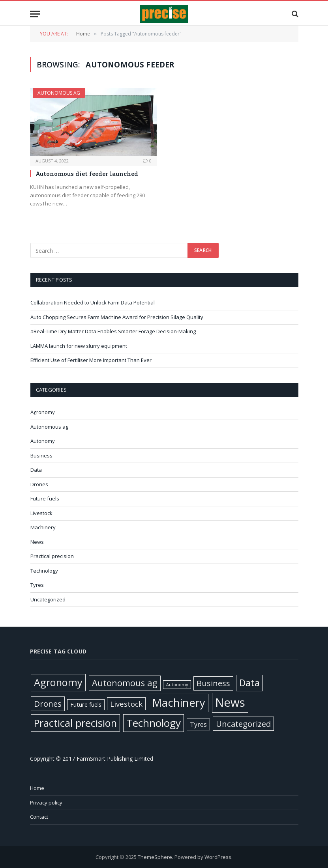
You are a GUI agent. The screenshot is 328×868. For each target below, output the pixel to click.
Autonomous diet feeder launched (87, 174)
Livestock (41, 513)
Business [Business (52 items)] (213, 683)
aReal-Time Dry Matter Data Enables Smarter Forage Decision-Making (114, 331)
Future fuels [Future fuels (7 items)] (86, 704)
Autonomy (43, 441)
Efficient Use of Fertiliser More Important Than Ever (92, 360)
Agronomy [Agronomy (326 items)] (58, 682)
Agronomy (43, 412)
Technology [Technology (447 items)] (154, 723)
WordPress (218, 857)
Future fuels (45, 498)
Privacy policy (46, 803)
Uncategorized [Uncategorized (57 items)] (243, 724)
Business (41, 455)
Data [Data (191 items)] (249, 683)
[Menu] (35, 14)
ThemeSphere (155, 857)
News (37, 542)
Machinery (43, 527)
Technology (44, 571)
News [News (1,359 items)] (230, 702)
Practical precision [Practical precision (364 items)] (75, 723)
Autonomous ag (59, 93)
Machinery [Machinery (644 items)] (179, 703)
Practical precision (52, 556)
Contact (39, 817)
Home (37, 788)
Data (36, 470)
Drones (39, 484)
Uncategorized (48, 599)
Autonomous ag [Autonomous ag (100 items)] (125, 683)
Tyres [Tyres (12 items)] (198, 724)
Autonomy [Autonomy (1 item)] (177, 685)
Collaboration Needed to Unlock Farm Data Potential (93, 302)
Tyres (37, 585)
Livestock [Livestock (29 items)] (126, 704)
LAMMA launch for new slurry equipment (79, 346)
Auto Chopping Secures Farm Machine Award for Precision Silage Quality (117, 317)
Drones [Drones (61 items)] (48, 704)
